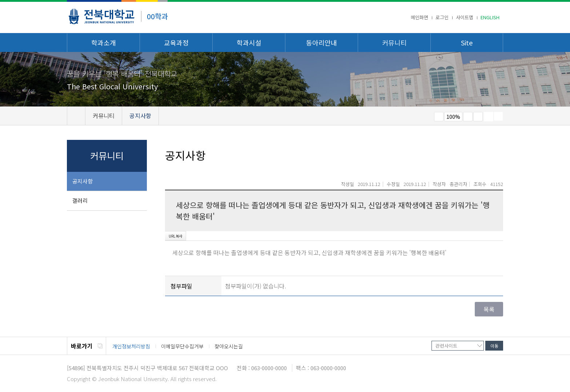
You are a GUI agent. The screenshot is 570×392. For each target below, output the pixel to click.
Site (467, 43)
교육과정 (176, 43)
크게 (468, 117)
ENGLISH (490, 17)
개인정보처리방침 (131, 346)
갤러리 (80, 200)
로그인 (442, 17)
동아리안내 (322, 43)
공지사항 (83, 181)
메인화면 (420, 17)
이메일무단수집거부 (182, 346)
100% (453, 117)
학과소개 (104, 43)
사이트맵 (465, 17)
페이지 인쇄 (489, 117)
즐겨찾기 (478, 117)
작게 (439, 117)
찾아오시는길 (229, 346)
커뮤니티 (394, 43)
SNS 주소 (498, 116)
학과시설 (249, 43)
